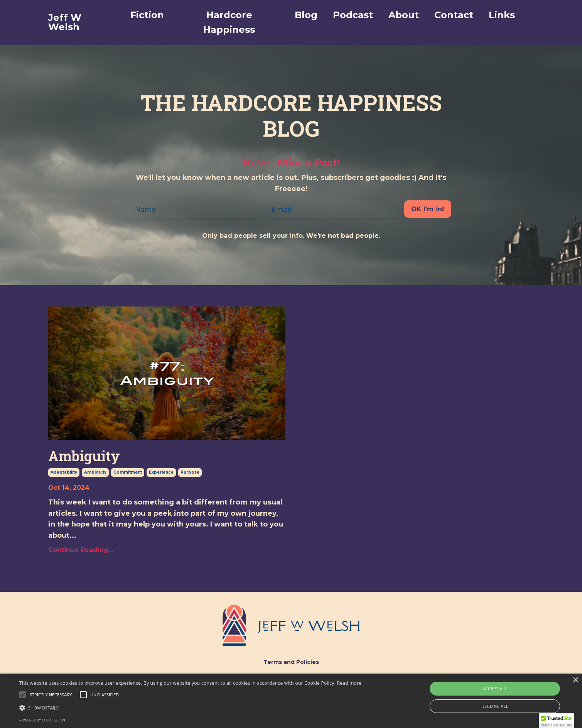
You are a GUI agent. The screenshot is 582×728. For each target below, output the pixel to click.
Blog (306, 15)
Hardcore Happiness (229, 22)
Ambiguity (84, 456)
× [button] (575, 680)
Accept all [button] (495, 688)
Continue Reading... (81, 550)
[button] (51, 695)
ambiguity (95, 472)
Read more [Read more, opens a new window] (349, 683)
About (404, 15)
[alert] (291, 701)
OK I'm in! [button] (428, 209)
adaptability (64, 472)
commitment (128, 472)
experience (161, 472)
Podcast (353, 15)
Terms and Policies (291, 662)
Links (502, 15)
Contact (454, 15)
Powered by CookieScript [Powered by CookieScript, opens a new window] (42, 720)
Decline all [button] (495, 706)
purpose (190, 472)
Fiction (147, 15)
